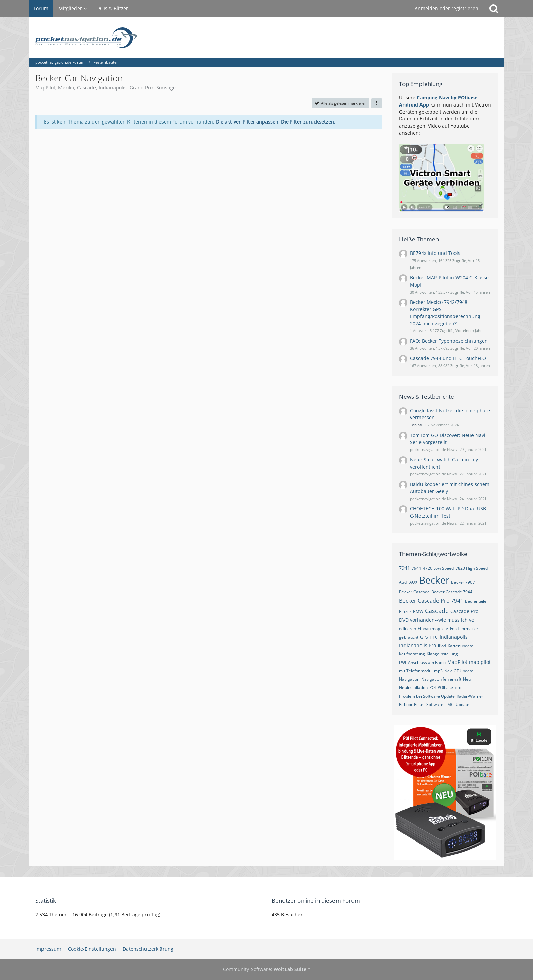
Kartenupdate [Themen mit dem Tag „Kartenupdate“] (461, 646)
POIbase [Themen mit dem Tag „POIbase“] (445, 688)
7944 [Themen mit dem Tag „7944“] (416, 568)
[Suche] (494, 9)
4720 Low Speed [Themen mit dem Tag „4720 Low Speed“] (438, 568)
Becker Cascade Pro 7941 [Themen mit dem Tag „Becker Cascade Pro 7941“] (431, 601)
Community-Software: (266, 969)
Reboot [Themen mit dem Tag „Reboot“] (406, 705)
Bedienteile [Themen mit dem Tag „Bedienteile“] (476, 601)
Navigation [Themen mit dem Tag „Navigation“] (409, 679)
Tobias (416, 425)
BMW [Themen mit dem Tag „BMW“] (418, 612)
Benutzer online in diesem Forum (316, 901)
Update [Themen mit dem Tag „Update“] (462, 705)
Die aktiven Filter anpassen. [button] (248, 122)
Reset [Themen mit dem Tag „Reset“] (419, 705)
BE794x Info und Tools (435, 253)
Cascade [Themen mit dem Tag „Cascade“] (437, 611)
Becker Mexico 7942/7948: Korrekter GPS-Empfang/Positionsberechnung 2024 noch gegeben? (445, 313)
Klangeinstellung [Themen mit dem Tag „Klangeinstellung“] (442, 654)
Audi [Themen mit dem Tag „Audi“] (403, 582)
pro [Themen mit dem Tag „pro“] (458, 688)
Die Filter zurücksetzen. (308, 122)
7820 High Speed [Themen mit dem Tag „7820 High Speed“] (472, 568)
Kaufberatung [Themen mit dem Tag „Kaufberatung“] (412, 654)
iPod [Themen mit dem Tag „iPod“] (442, 646)
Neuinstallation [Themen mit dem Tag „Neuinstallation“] (413, 688)
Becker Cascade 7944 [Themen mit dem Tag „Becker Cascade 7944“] (452, 592)
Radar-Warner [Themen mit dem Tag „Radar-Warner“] (470, 696)
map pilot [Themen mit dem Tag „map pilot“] (480, 662)
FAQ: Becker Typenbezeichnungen (449, 341)
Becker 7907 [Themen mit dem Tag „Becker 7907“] (463, 582)
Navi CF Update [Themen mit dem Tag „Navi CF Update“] (459, 671)
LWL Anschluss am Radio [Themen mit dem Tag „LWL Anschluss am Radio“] (422, 662)
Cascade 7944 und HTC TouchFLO (448, 358)
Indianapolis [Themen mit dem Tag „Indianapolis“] (454, 637)
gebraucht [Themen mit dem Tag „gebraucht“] (409, 637)
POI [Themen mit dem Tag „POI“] (433, 688)
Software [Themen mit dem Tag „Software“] (435, 705)
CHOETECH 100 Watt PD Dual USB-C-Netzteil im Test (449, 512)
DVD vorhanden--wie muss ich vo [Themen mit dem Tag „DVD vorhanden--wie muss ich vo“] (437, 620)
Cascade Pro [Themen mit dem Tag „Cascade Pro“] (464, 611)
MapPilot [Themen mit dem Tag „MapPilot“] (457, 662)
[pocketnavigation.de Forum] (266, 38)
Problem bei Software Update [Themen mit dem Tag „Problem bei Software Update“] (427, 696)
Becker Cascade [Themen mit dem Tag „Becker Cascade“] (414, 592)
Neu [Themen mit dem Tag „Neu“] (467, 679)
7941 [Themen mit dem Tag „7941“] (405, 568)
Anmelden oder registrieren (446, 8)
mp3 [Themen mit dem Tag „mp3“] (438, 671)
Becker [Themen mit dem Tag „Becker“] (434, 580)
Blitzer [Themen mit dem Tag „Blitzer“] (405, 612)
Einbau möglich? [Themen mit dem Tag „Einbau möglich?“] (433, 629)
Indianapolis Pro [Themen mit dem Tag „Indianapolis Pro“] (418, 645)
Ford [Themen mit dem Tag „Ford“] (454, 629)
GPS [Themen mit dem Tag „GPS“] (424, 637)
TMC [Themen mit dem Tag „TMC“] (449, 705)
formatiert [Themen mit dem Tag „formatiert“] (470, 629)
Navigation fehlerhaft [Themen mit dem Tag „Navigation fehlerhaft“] (441, 679)
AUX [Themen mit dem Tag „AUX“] (413, 582)
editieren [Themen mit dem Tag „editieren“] (408, 629)
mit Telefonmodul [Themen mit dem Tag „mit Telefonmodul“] (416, 671)
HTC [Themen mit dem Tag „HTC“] (434, 637)
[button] (377, 103)
